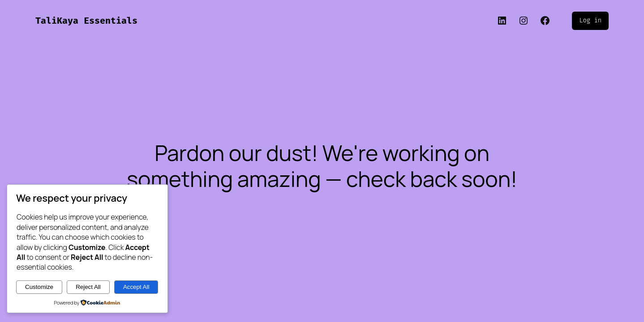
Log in (590, 20)
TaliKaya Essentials (86, 21)
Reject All (88, 287)
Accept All (136, 287)
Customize (39, 287)
